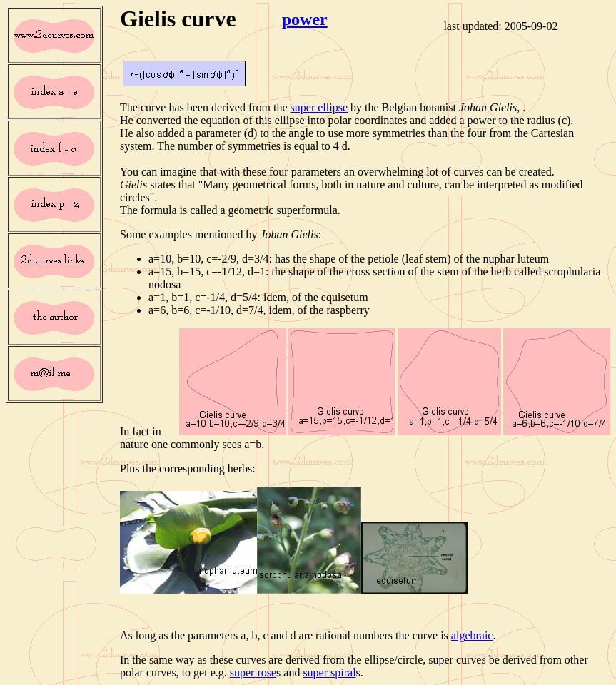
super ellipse (319, 107)
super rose (253, 673)
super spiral (329, 673)
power (305, 19)
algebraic (472, 635)
